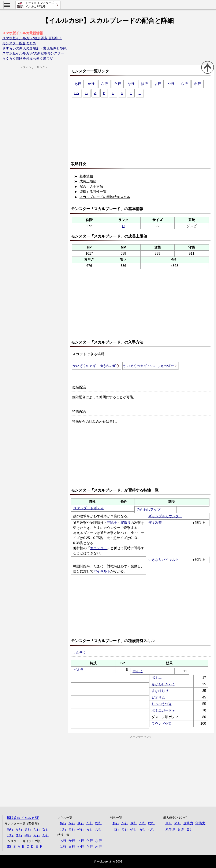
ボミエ (157, 678)
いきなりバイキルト (164, 560)
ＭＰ (178, 823)
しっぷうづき (162, 704)
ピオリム (158, 697)
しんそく (79, 653)
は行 (144, 84)
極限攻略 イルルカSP (23, 818)
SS (77, 93)
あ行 (78, 84)
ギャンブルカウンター (165, 516)
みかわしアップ (149, 510)
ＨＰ (169, 823)
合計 (190, 829)
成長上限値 (88, 181)
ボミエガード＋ (163, 710)
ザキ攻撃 (155, 523)
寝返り (126, 523)
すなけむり (160, 691)
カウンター (98, 548)
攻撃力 (188, 823)
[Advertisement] (142, 127)
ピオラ (78, 670)
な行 (131, 84)
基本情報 (86, 176)
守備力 (200, 823)
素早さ (170, 829)
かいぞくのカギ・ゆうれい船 (94, 366)
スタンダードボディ (89, 508)
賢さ (181, 829)
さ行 (104, 84)
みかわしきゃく (163, 684)
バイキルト (102, 571)
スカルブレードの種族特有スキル (105, 197)
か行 (91, 84)
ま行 (158, 84)
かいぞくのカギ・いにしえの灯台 (149, 366)
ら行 (184, 84)
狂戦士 (112, 523)
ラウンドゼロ (162, 723)
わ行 (198, 84)
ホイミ (138, 671)
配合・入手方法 (91, 187)
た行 (118, 84)
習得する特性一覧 (93, 192)
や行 (171, 84)
